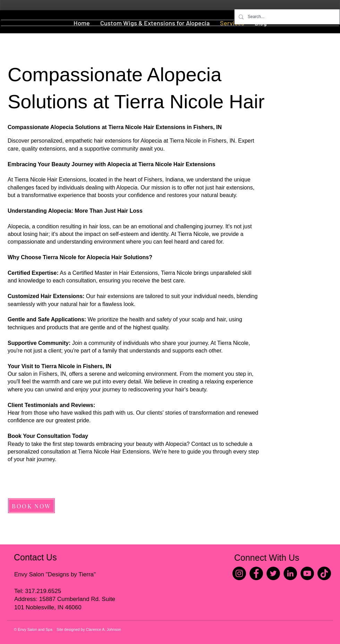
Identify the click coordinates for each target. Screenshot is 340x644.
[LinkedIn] (290, 573)
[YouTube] (307, 573)
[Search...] (286, 17)
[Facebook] (256, 573)
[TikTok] (324, 573)
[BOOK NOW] (31, 506)
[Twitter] (273, 573)
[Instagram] (239, 573)
